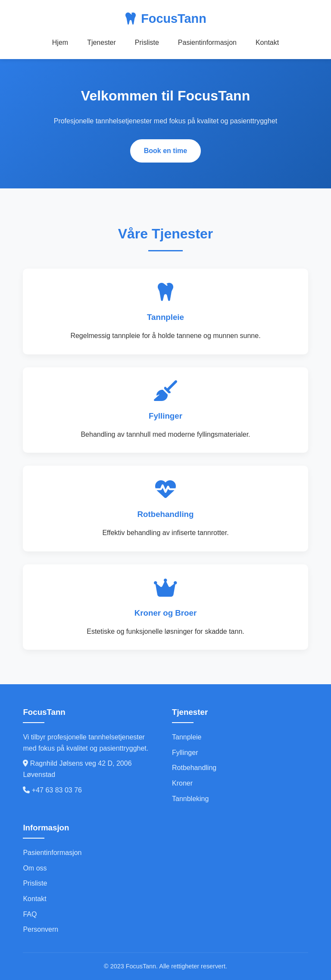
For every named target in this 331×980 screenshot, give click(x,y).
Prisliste (147, 42)
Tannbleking (190, 799)
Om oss (35, 868)
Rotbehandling (194, 768)
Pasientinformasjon (207, 42)
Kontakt (267, 42)
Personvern (41, 929)
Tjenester (101, 42)
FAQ (30, 914)
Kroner (182, 783)
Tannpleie (187, 737)
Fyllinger (185, 753)
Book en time (165, 151)
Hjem (60, 42)
